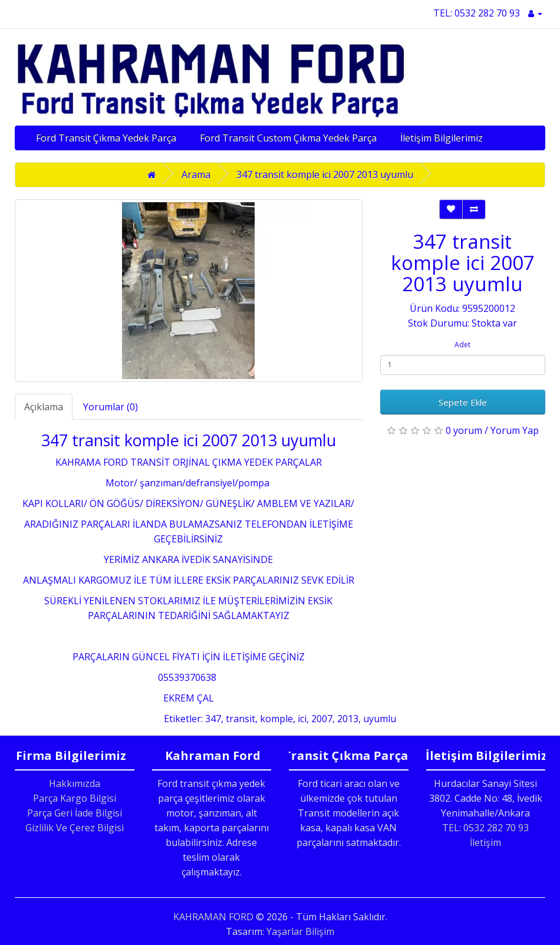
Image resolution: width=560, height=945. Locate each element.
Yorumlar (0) (111, 407)
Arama (196, 174)
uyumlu (380, 719)
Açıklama (44, 407)
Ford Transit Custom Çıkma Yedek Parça (288, 138)
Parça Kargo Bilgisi (75, 798)
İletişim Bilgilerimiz (442, 138)
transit (241, 719)
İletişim (485, 842)
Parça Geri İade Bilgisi (75, 813)
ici (302, 719)
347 (213, 719)
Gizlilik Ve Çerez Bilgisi (75, 828)
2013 (348, 719)
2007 (322, 719)
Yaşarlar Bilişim (300, 931)
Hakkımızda (75, 783)
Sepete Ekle (463, 402)
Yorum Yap (515, 430)
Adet (462, 345)
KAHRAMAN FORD (213, 917)
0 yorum (464, 430)
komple (276, 719)
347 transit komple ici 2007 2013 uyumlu (325, 174)
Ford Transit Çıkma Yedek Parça (106, 138)
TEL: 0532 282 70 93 (477, 13)
